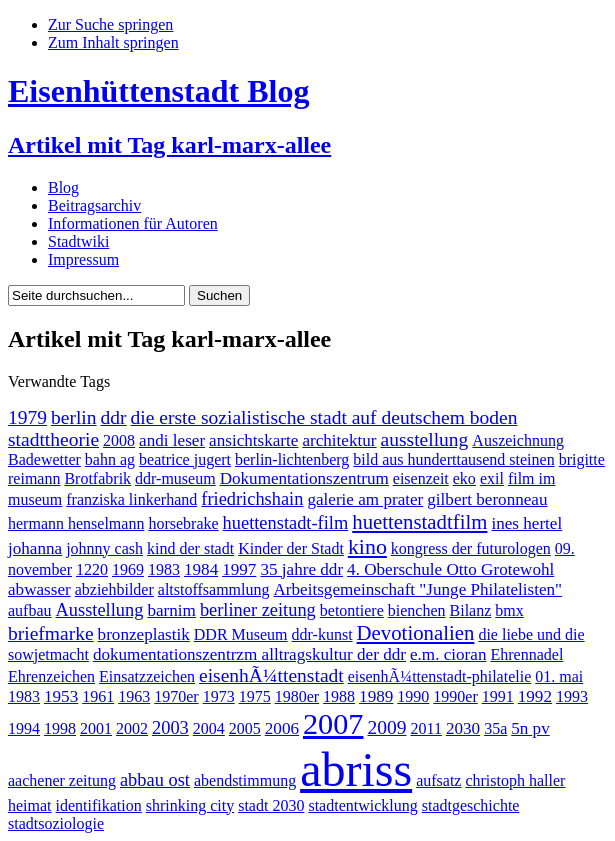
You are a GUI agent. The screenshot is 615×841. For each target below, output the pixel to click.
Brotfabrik (97, 478)
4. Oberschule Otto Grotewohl (450, 569)
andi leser (172, 440)
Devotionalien (416, 632)
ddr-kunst (322, 634)
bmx (509, 610)
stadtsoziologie (56, 823)
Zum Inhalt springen (113, 42)
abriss (356, 769)
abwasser (39, 589)
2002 (132, 728)
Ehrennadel (526, 654)
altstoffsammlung (214, 589)
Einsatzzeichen (147, 676)
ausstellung (425, 439)
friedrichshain (252, 499)
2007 (333, 724)
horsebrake (183, 523)
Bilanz (471, 610)
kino (367, 546)
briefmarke (51, 633)
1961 (98, 696)
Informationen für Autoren (133, 223)
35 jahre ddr (301, 569)
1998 (60, 728)
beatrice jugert (185, 459)
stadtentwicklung (362, 805)
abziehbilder (114, 589)
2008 (119, 440)
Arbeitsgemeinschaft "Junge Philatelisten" (418, 589)
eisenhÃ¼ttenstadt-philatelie (440, 676)
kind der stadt (190, 548)
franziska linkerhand (131, 499)
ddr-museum (175, 478)
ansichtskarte (253, 440)
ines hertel (526, 523)
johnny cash (104, 548)
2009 (386, 727)
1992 (535, 696)
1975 (255, 696)
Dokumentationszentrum (304, 478)
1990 (413, 696)
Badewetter (44, 459)
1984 (201, 569)
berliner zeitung (258, 610)
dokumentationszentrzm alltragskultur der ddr (249, 654)
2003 (170, 728)
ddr (114, 417)
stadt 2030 (271, 805)
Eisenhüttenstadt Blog (158, 91)
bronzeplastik (144, 634)
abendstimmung (245, 780)
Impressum (83, 259)
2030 (463, 728)
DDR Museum (241, 634)
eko (464, 478)
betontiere (352, 610)
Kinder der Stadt (291, 548)
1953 (61, 696)
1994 (24, 728)
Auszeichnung (518, 440)
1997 (239, 569)
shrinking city (190, 805)
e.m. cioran (448, 654)
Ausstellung (100, 610)
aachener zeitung (62, 780)
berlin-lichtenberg (292, 459)
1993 (572, 696)
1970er (176, 696)
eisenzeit (421, 478)
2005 (245, 728)
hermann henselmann (76, 523)
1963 (134, 696)
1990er (455, 696)
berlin (74, 417)
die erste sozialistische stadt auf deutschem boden (324, 417)
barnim (171, 610)
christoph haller (515, 780)
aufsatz (438, 780)
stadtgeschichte (471, 805)
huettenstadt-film (286, 523)
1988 (339, 696)
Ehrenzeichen (51, 676)
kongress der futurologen (471, 548)
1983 (164, 569)
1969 (128, 569)
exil (492, 478)
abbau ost (155, 780)
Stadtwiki (78, 241)
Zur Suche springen (110, 24)
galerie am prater (365, 499)
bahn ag (110, 459)
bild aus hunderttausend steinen (453, 459)
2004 (209, 728)
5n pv (530, 728)
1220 (92, 569)
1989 (376, 696)
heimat (30, 805)
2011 (426, 728)
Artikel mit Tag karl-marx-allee (169, 145)
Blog (63, 187)
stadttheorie (53, 439)
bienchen (417, 610)
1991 (498, 696)
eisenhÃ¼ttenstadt (271, 675)
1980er (297, 696)
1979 (27, 417)
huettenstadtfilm (419, 521)
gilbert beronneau (487, 499)
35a (495, 728)
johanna (35, 548)
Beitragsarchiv (94, 205)
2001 (96, 728)
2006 (282, 728)
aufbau (30, 610)
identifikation (99, 805)
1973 (219, 696)
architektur (339, 440)
